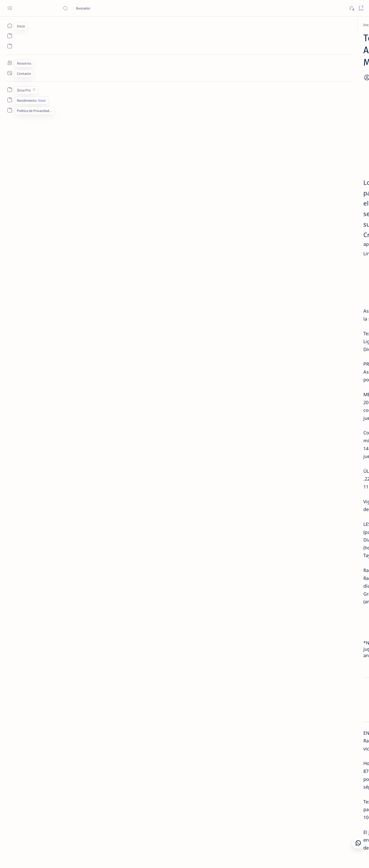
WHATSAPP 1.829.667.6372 (153, 505)
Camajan (52, 858)
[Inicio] (10, 26)
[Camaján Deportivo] (300, 80)
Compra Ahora (153, 256)
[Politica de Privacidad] (10, 110)
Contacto (287, 229)
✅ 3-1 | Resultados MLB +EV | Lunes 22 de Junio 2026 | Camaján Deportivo (303, 208)
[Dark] (351, 8)
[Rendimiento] (10, 100)
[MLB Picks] (104, 823)
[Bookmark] (361, 8)
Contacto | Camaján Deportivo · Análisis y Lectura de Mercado (301, 132)
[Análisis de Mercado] (301, 122)
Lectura (269, 229)
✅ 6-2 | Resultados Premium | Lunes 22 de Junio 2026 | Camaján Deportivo (303, 157)
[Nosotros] (10, 63)
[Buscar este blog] (101, 8)
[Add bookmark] (230, 65)
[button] (153, 755)
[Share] (247, 65)
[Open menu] (10, 8)
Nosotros (306, 229)
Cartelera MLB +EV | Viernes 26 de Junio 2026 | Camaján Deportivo (303, 182)
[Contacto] (10, 73)
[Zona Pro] (10, 90)
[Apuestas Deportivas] (83, 25)
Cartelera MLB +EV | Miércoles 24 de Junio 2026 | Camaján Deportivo (302, 93)
